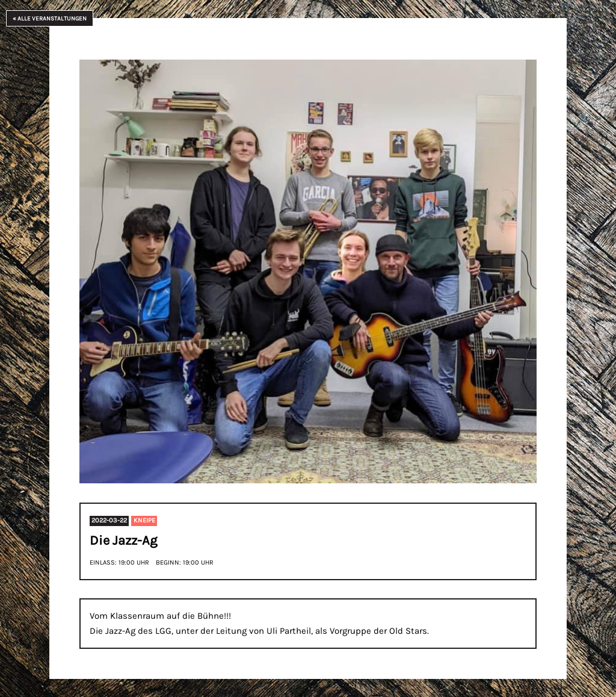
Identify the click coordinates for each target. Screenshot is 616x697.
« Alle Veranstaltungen (50, 18)
